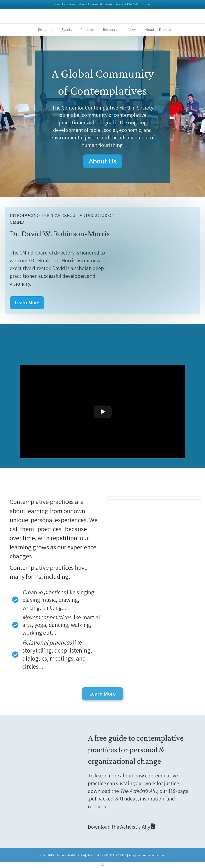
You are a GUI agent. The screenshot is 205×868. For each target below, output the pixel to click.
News (132, 30)
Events (67, 30)
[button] (102, 161)
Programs (46, 30)
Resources (111, 30)
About (150, 30)
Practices (87, 30)
